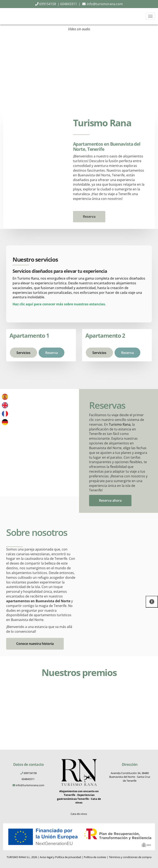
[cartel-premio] (98, 711)
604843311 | (70, 4)
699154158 (47, 4)
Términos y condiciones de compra (130, 857)
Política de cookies (95, 857)
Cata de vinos (79, 814)
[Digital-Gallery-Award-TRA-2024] (60, 695)
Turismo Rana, (120, 424)
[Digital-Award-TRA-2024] (22, 699)
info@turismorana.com (105, 4)
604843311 (28, 779)
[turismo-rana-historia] (117, 558)
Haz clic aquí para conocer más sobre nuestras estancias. (59, 304)
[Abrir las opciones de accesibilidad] (152, 602)
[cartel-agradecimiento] (136, 711)
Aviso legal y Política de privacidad (60, 857)
